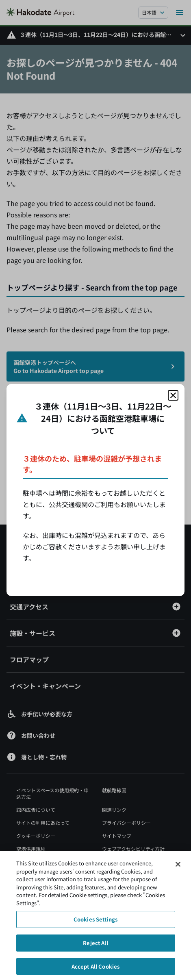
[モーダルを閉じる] (173, 395)
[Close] (178, 867)
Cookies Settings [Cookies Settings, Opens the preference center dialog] (95, 923)
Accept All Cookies (95, 969)
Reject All (95, 946)
